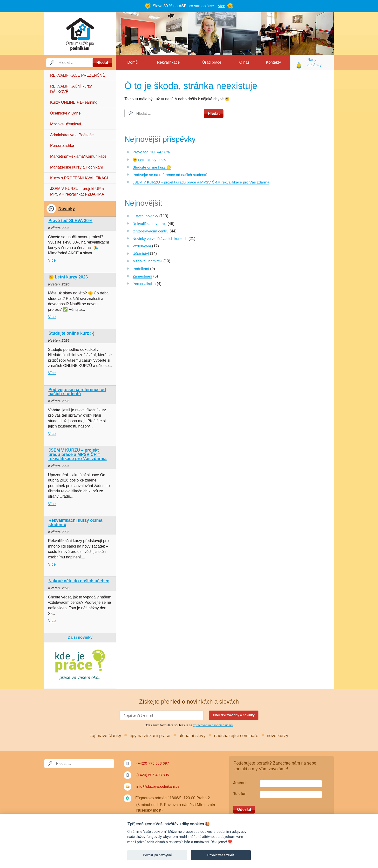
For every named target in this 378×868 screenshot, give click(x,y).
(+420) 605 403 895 (153, 775)
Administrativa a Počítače (72, 135)
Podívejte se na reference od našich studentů (171, 175)
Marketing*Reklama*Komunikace (78, 156)
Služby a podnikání (80, 34)
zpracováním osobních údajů (213, 725)
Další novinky (80, 637)
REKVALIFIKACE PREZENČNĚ (78, 75)
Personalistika (62, 146)
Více (52, 260)
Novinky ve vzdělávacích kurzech (161, 239)
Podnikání (141, 269)
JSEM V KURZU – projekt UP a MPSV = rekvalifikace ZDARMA (77, 191)
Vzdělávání (142, 246)
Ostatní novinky (146, 216)
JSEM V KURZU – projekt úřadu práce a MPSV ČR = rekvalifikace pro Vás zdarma (203, 182)
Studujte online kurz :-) (71, 333)
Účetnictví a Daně (65, 113)
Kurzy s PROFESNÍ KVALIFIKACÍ (79, 178)
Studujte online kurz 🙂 (152, 167)
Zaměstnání (143, 276)
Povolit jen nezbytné (157, 855)
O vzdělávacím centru (151, 231)
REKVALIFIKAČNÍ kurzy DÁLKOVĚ (71, 89)
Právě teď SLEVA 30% (152, 152)
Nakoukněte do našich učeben (79, 581)
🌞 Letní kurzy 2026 (150, 160)
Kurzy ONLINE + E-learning (74, 102)
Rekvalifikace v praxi (150, 224)
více (222, 6)
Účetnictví (141, 254)
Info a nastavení (196, 842)
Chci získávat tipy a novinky (234, 715)
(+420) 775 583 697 (153, 763)
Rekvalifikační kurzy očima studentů (75, 522)
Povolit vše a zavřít (221, 855)
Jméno (239, 783)
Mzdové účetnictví (66, 124)
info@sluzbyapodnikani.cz (159, 786)
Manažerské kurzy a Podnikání (77, 167)
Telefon (240, 794)
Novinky (67, 209)
